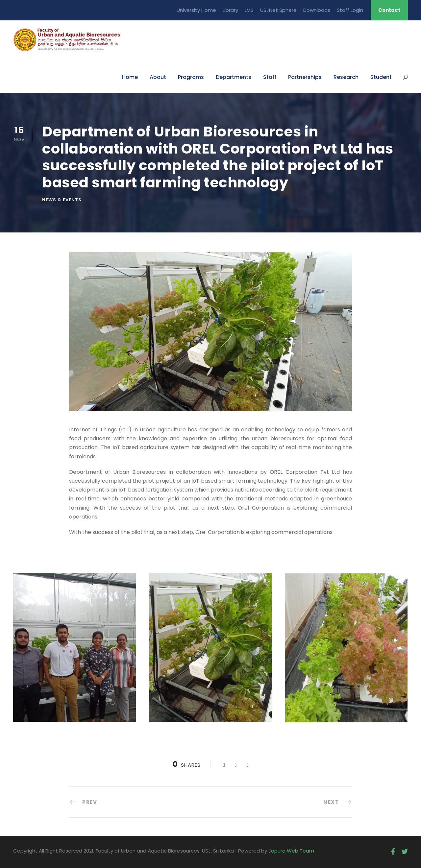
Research (346, 77)
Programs (191, 77)
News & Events (62, 200)
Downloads (317, 10)
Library (230, 10)
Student (381, 77)
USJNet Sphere (278, 10)
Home (130, 77)
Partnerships (305, 77)
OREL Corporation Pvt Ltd (305, 472)
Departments (234, 77)
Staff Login (350, 10)
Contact (389, 10)
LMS (249, 10)
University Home (196, 10)
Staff (270, 77)
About (158, 77)
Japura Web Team (291, 851)
